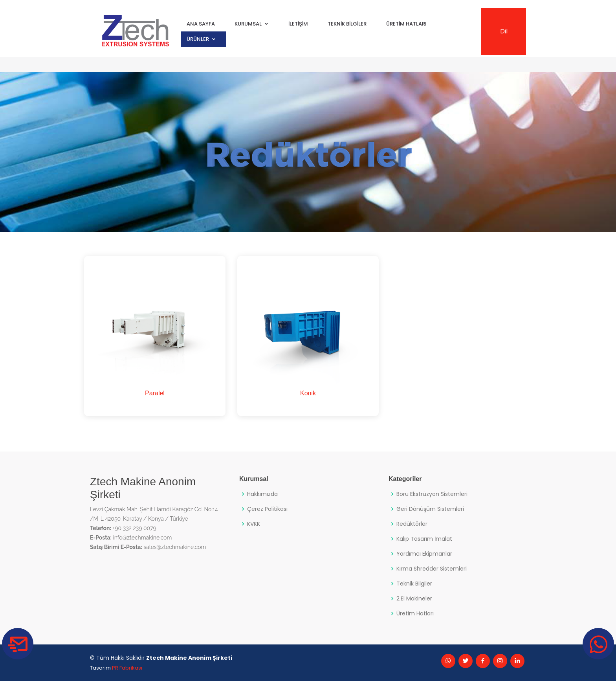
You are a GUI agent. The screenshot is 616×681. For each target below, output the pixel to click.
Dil (504, 31)
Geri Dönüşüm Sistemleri (430, 509)
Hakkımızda (262, 494)
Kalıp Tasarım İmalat (424, 539)
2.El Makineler (414, 598)
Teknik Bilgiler (347, 24)
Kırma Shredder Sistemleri (432, 569)
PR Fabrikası (127, 668)
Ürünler (198, 39)
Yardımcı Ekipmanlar (424, 554)
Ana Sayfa (201, 24)
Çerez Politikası (267, 509)
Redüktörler (412, 524)
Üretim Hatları (406, 24)
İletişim (298, 24)
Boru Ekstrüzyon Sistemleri (432, 494)
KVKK (254, 524)
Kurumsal (248, 24)
